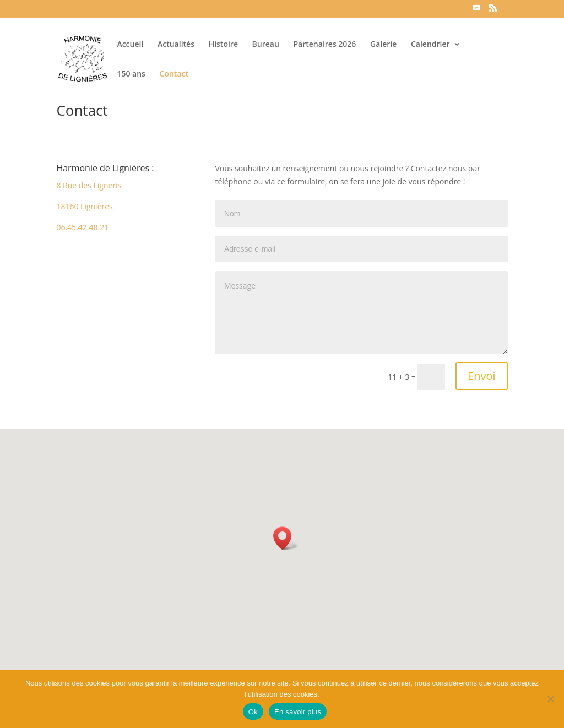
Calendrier (430, 45)
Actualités (176, 45)
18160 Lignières (84, 206)
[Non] (550, 699)
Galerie (383, 45)
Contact (174, 74)
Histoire (223, 45)
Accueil (130, 45)
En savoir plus (298, 712)
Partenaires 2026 (325, 45)
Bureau (266, 45)
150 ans (131, 74)
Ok (253, 712)
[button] (286, 538)
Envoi (481, 376)
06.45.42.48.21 (82, 227)
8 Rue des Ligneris (89, 185)
